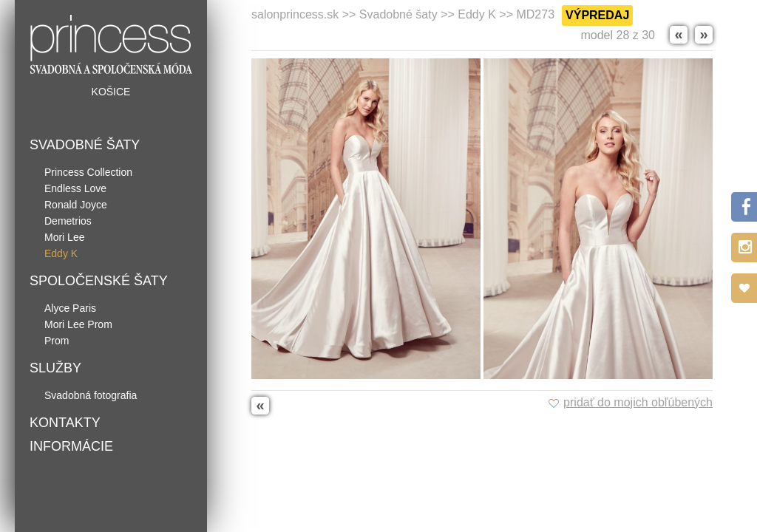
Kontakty (65, 423)
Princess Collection (88, 172)
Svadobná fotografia (91, 395)
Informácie (71, 446)
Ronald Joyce (76, 205)
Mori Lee (64, 237)
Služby (55, 368)
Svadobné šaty (85, 145)
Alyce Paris (70, 308)
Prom (57, 341)
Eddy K (61, 253)
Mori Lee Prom (78, 324)
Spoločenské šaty (99, 281)
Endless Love (75, 188)
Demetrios (68, 221)
